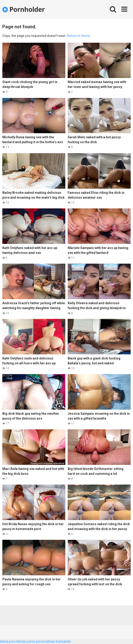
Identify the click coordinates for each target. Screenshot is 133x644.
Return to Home (78, 36)
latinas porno (26, 641)
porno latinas (46, 641)
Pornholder (24, 9)
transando (63, 641)
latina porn (8, 641)
